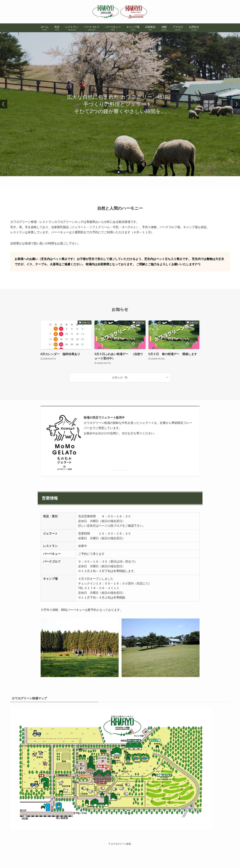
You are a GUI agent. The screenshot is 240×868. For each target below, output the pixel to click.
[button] (119, 172)
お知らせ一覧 (120, 377)
